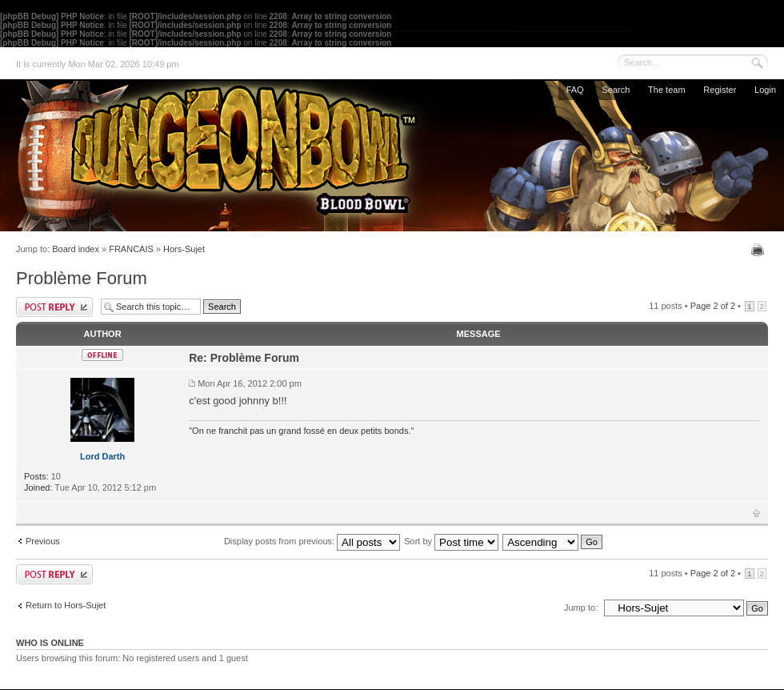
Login (765, 90)
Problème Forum (82, 278)
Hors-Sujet (184, 249)
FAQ (575, 90)
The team (666, 90)
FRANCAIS (131, 249)
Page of (713, 306)
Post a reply (54, 307)
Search (616, 90)
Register (720, 90)
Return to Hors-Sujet (66, 605)
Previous (43, 541)
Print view (760, 250)
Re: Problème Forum (244, 358)
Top (756, 513)
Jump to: (581, 608)
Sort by (451, 541)
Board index (76, 249)
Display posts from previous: (312, 541)
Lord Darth (102, 456)
